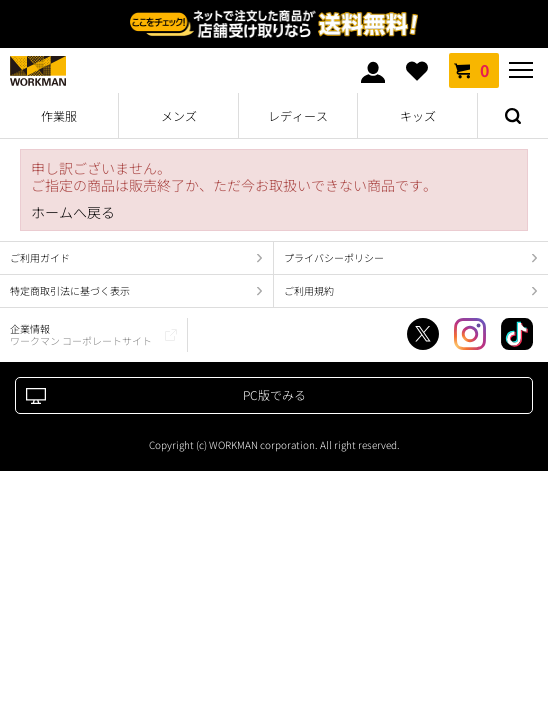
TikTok (517, 334)
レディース (298, 115)
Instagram (470, 334)
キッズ (418, 115)
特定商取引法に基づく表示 (70, 290)
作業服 (59, 115)
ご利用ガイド (40, 257)
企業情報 (81, 334)
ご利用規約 (309, 290)
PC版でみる (274, 394)
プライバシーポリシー (334, 257)
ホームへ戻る (73, 212)
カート (474, 70)
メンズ (179, 115)
